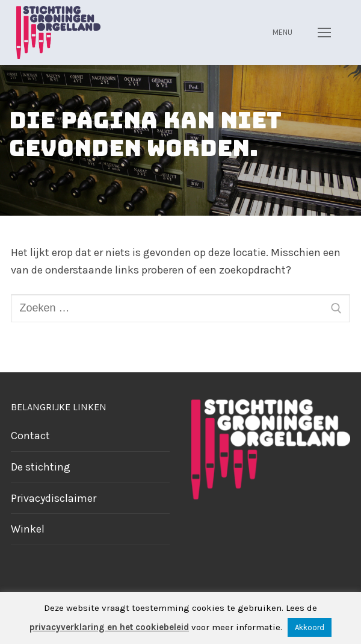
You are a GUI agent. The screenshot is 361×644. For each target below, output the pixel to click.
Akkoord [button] (310, 627)
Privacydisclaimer (54, 498)
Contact (30, 436)
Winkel (28, 529)
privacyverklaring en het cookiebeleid (109, 627)
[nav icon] (324, 32)
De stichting (41, 467)
